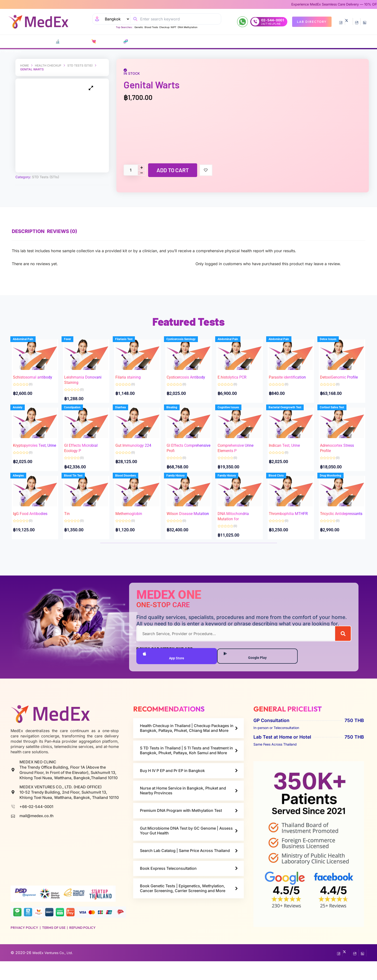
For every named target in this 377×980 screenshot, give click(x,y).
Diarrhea (126, 410)
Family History (180, 487)
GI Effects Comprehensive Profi (185, 446)
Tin (72, 518)
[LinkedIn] (365, 22)
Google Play (248, 671)
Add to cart (173, 170)
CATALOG (29, 41)
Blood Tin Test (78, 487)
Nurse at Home (257, 41)
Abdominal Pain (28, 337)
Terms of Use (54, 944)
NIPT (174, 27)
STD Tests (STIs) (80, 65)
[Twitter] (349, 22)
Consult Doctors (204, 41)
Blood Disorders (131, 487)
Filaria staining (133, 368)
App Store (164, 671)
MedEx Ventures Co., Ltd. (56, 972)
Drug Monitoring (336, 487)
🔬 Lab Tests (63, 41)
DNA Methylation (188, 27)
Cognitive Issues (233, 410)
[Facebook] (341, 22)
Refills (233, 41)
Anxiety (23, 410)
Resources (287, 41)
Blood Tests (151, 27)
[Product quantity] (131, 170)
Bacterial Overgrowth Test (290, 410)
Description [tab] (28, 223)
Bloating (177, 410)
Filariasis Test (129, 337)
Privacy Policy (24, 944)
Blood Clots (281, 487)
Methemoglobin (134, 518)
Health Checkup (48, 65)
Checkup (164, 27)
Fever (72, 337)
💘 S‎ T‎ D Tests (95, 41)
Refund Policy (82, 944)
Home (25, 65)
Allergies (23, 487)
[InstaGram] (357, 22)
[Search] (343, 648)
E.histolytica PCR (237, 368)
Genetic (139, 27)
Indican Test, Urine (289, 441)
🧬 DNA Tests (125, 41)
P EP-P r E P (151, 41)
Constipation (77, 410)
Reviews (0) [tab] (69, 223)
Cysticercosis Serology (186, 337)
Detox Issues (333, 337)
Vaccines (174, 41)
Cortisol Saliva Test (337, 410)
